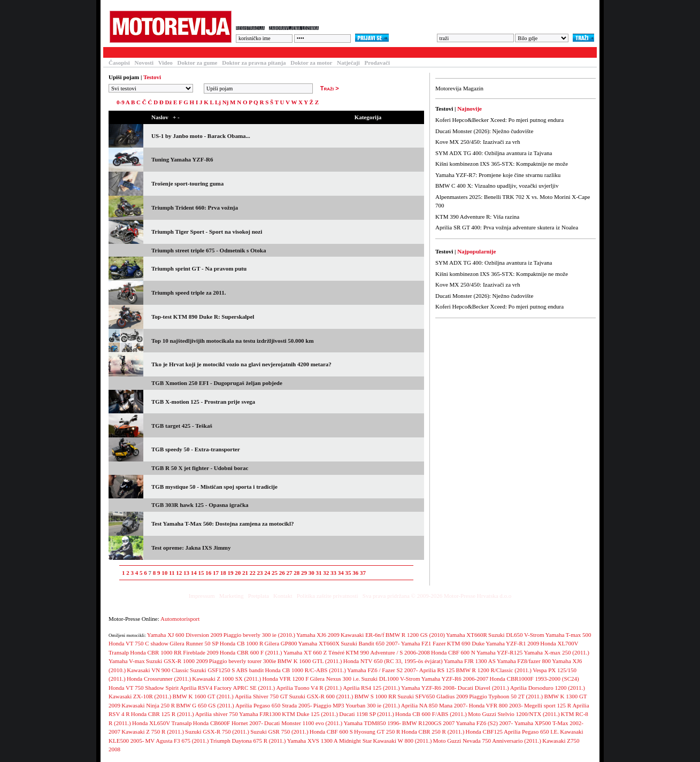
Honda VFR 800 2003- (496, 705)
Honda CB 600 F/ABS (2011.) (431, 714)
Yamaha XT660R (467, 635)
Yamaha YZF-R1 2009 (512, 643)
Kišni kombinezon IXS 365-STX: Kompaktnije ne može (502, 164)
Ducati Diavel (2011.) (483, 688)
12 (179, 573)
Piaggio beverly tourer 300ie (243, 661)
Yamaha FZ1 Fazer (424, 643)
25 (275, 573)
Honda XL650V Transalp (162, 723)
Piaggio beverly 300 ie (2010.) (259, 635)
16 (208, 573)
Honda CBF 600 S (331, 732)
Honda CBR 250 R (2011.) (433, 732)
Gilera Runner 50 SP (194, 643)
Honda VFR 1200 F (285, 679)
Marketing (232, 596)
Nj (226, 102)
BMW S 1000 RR (375, 696)
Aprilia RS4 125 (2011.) (371, 688)
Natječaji (348, 63)
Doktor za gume (198, 63)
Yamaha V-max (127, 661)
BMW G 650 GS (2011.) (205, 705)
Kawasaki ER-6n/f (363, 635)
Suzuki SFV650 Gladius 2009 (433, 696)
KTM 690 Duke (466, 643)
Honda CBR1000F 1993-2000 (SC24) (534, 679)
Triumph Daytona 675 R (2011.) (248, 741)
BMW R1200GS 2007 (428, 723)
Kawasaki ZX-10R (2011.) (140, 696)
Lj (218, 102)
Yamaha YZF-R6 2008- (429, 688)
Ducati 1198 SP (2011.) (367, 714)
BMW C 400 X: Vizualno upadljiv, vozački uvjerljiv (497, 186)
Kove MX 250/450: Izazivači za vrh (478, 142)
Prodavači (377, 63)
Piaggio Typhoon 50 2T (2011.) (506, 696)
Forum (244, 52)
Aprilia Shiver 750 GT (261, 696)
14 (194, 573)
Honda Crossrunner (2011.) (159, 679)
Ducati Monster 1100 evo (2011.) (303, 723)
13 (186, 573)
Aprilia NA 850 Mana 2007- (434, 705)
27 (289, 573)
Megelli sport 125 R (548, 705)
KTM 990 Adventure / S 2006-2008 (387, 652)
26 (282, 573)
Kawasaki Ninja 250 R (148, 705)
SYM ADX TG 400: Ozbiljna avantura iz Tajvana (494, 153)
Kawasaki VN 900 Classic (158, 670)
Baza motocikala (197, 52)
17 (216, 573)
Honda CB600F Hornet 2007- (228, 723)
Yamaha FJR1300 (260, 714)
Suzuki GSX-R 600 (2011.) (321, 696)
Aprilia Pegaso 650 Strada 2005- (274, 705)
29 (304, 573)
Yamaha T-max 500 (568, 635)
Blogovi (317, 52)
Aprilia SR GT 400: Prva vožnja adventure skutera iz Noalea (507, 227)
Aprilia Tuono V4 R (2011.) (309, 688)
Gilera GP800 (281, 643)
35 (348, 573)
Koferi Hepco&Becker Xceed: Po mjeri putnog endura (499, 120)
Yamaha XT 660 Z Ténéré (314, 652)
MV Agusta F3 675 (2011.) (177, 741)
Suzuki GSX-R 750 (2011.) (217, 732)
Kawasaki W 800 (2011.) (403, 741)
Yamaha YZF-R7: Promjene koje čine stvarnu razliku (498, 175)
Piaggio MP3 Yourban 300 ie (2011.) (357, 705)
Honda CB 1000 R (242, 643)
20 (238, 573)
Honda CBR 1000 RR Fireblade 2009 (174, 652)
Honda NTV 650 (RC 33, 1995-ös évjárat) (393, 661)
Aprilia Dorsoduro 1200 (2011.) (548, 688)
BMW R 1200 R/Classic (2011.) (494, 670)
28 (297, 573)
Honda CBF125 (484, 732)
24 (267, 573)
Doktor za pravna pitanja (254, 63)
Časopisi (119, 63)
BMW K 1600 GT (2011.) (203, 696)
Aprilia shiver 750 (217, 714)
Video (166, 63)
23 (260, 573)
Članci (150, 52)
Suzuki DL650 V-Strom (516, 635)
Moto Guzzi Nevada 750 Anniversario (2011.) (487, 741)
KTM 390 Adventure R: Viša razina (477, 217)
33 (333, 573)
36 (355, 573)
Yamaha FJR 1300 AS (470, 661)
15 (201, 573)
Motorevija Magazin (459, 88)
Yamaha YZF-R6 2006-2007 (455, 679)
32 (326, 573)
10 (164, 573)
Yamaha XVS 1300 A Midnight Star (330, 741)
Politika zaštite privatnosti (328, 596)
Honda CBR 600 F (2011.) (251, 652)
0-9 (121, 102)
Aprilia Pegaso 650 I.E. (531, 732)
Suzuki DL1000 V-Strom (390, 679)
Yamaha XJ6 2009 (318, 635)
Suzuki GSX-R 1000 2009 (177, 661)
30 (311, 573)
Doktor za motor (311, 63)
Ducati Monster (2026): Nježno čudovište (484, 131)
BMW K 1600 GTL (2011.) (310, 661)
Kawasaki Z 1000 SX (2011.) (226, 679)
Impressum (202, 596)
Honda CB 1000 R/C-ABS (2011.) (305, 670)
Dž (169, 102)
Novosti (144, 63)
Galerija (280, 52)
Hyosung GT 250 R (377, 732)
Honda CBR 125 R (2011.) (163, 714)
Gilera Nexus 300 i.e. (335, 679)
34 (341, 573)
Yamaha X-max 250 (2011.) (556, 652)
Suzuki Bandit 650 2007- (370, 643)
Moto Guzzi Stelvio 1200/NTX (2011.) (514, 714)
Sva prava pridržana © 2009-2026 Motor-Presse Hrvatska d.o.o (437, 596)
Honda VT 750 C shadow (139, 643)
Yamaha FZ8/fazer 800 (524, 661)
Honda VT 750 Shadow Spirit (144, 688)
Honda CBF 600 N (453, 652)
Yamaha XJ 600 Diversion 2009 (185, 635)
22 (253, 573)
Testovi (116, 52)
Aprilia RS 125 (437, 670)
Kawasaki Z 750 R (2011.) (153, 732)
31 (318, 573)
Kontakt (283, 596)
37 (363, 573)
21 (245, 573)
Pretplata (259, 596)
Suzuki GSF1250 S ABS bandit (227, 670)
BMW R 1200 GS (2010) (415, 635)
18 (223, 573)
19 (230, 573)
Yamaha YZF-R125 (499, 652)
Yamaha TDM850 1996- (372, 723)
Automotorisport (180, 619)
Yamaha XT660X (319, 643)
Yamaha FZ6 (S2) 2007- (485, 723)
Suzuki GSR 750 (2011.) (279, 732)
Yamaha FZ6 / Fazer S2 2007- (382, 670)
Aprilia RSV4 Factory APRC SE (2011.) (227, 688)
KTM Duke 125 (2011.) (310, 714)
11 (172, 573)
